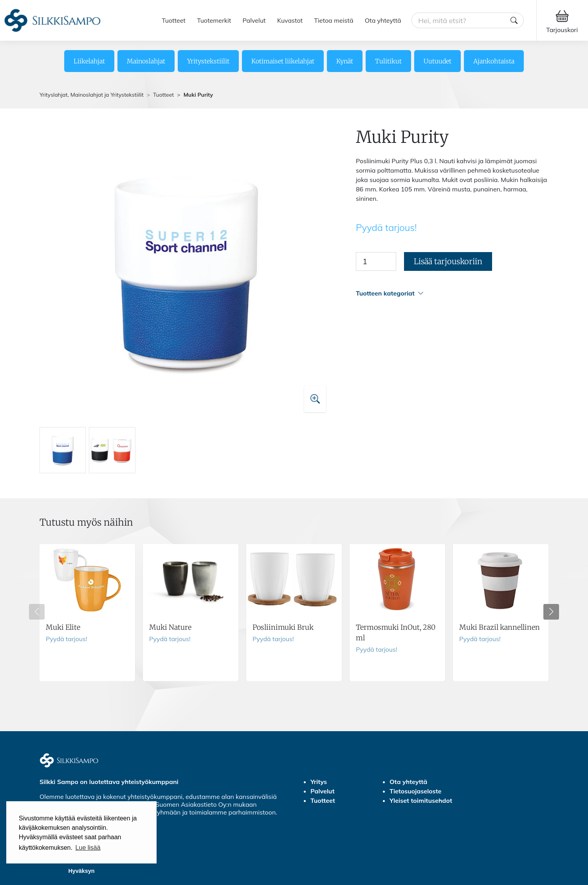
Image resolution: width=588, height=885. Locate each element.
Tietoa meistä (334, 20)
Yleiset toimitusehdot (421, 800)
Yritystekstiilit (208, 61)
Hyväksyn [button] (81, 871)
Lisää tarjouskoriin (448, 261)
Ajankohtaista (494, 61)
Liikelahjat (89, 61)
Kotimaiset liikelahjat (283, 61)
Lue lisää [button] (88, 848)
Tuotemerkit (214, 20)
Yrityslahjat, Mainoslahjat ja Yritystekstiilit (92, 95)
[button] (452, 293)
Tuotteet (174, 20)
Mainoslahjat (146, 61)
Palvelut (254, 20)
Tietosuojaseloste (416, 791)
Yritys (319, 782)
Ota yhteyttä (383, 20)
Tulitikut (388, 61)
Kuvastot (290, 20)
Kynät (345, 61)
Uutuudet (437, 61)
